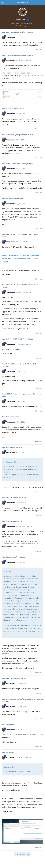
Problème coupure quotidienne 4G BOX (19, 135)
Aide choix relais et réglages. (16, 557)
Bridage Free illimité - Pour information (20, 164)
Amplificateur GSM (12, 417)
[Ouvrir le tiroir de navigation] (2, 3)
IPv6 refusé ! (10, 725)
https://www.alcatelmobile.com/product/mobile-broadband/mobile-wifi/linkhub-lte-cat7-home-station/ (21, 258)
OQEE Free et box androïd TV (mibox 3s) (20, 32)
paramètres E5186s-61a (14, 447)
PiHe (5, 572)
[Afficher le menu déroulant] (23, 3)
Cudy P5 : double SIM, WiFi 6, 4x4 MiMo (19, 339)
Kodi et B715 (10, 752)
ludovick (7, 767)
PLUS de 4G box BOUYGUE (15, 109)
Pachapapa (8, 462)
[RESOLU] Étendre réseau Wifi (16, 498)
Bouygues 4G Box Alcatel (14, 199)
